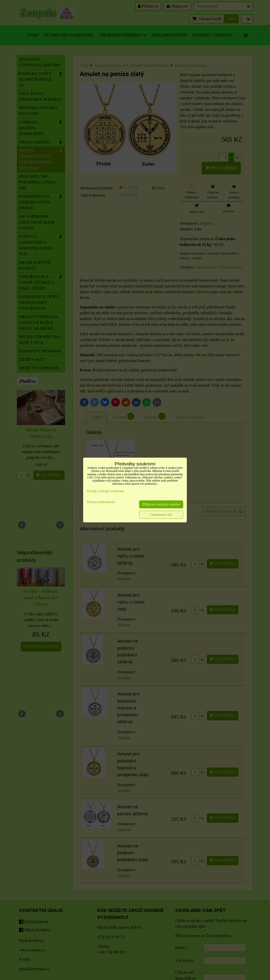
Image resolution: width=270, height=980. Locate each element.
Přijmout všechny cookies (161, 504)
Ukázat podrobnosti (101, 502)
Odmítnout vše (161, 515)
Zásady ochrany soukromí (106, 491)
